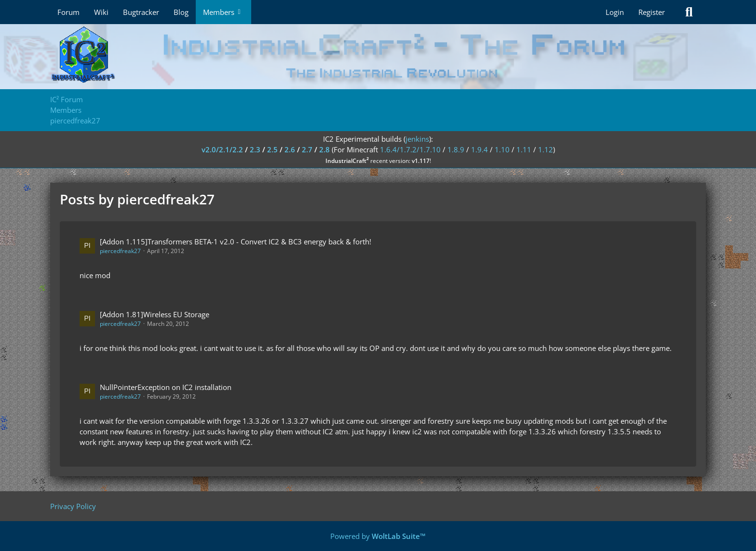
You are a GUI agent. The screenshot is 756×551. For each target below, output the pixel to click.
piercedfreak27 (120, 251)
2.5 (272, 149)
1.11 (524, 149)
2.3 (255, 149)
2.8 (324, 149)
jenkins (417, 139)
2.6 (290, 149)
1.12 (546, 149)
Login (615, 12)
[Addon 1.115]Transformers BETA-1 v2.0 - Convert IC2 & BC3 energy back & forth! (236, 242)
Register (652, 12)
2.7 (307, 149)
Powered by (378, 536)
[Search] (689, 12)
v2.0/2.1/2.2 (222, 149)
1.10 (502, 149)
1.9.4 (479, 149)
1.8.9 (456, 149)
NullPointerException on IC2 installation (166, 387)
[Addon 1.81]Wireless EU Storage (155, 314)
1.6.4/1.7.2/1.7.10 (410, 149)
